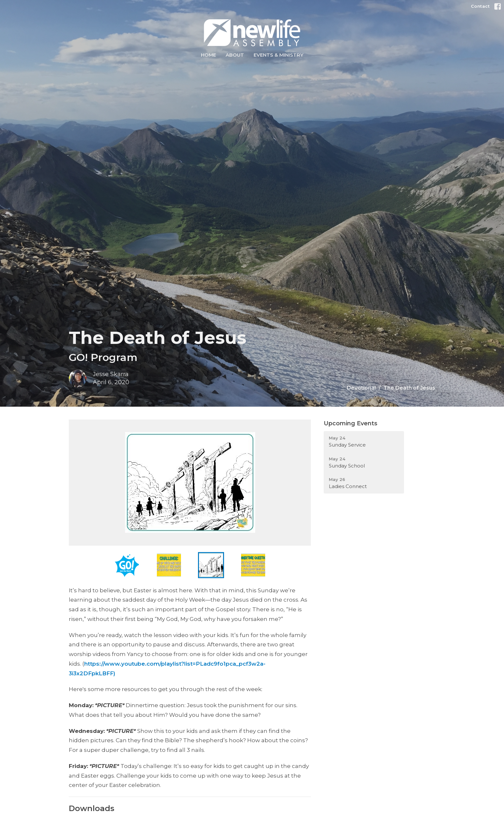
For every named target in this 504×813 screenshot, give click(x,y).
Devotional (361, 388)
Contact (480, 6)
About (235, 55)
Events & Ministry (279, 55)
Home (208, 55)
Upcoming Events (351, 423)
